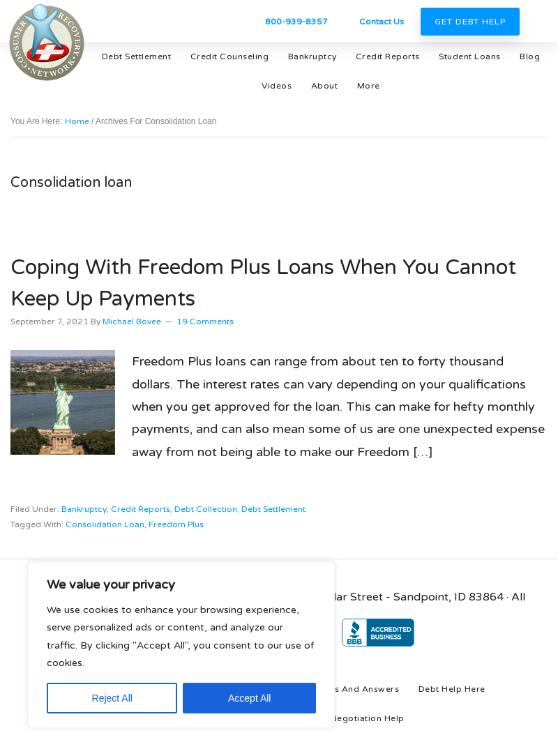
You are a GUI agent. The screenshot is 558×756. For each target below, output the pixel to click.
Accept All (249, 698)
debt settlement (273, 509)
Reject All (112, 698)
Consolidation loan (105, 524)
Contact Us (382, 22)
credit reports (141, 509)
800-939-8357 (296, 22)
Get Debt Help (470, 22)
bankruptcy (84, 509)
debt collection (206, 509)
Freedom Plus (176, 524)
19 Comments (205, 322)
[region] (181, 645)
